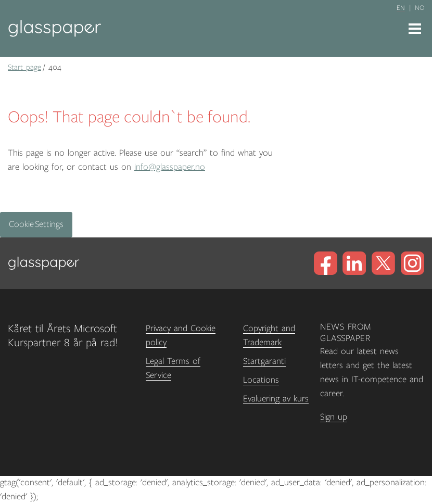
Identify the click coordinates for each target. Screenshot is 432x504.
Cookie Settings (36, 224)
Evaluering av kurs (276, 399)
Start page (24, 67)
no (420, 8)
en (401, 8)
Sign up (334, 417)
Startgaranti (264, 361)
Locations (261, 380)
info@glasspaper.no (170, 167)
